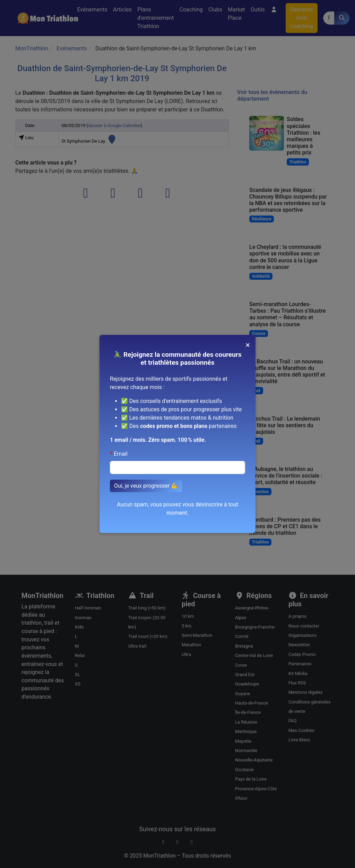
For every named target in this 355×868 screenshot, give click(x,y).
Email (121, 454)
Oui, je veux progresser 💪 (146, 486)
